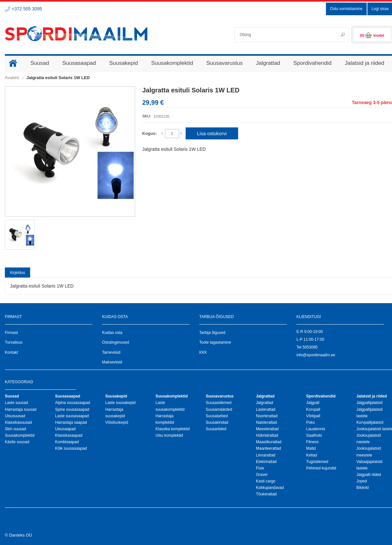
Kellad (311, 455)
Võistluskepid (117, 422)
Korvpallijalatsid (370, 422)
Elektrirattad (266, 462)
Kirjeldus (17, 273)
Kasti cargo (266, 481)
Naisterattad (266, 422)
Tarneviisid (111, 352)
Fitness (312, 442)
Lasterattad (266, 409)
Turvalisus (14, 342)
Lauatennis (316, 429)
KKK (203, 352)
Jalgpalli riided (369, 475)
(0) (372, 35)
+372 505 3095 (27, 9)
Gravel (262, 475)
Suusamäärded (219, 409)
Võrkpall (313, 416)
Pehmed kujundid (321, 468)
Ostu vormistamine (346, 9)
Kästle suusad (17, 442)
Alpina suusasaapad (73, 403)
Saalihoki (314, 435)
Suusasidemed (219, 403)
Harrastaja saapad (71, 422)
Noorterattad (267, 416)
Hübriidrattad (267, 435)
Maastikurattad (269, 442)
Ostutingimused (115, 342)
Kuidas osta (112, 333)
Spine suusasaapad (72, 409)
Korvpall (313, 409)
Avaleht (12, 78)
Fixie (260, 468)
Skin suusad (15, 429)
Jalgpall (313, 403)
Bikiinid (363, 488)
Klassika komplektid (173, 429)
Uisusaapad (65, 429)
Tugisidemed (317, 462)
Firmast (11, 333)
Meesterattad (267, 429)
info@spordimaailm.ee (316, 355)
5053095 (310, 347)
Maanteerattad (268, 448)
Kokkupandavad (270, 488)
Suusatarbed (217, 416)
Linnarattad (266, 455)
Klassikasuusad (18, 422)
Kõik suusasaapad (71, 448)
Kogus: (150, 133)
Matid (311, 448)
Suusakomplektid (20, 435)
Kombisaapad (67, 442)
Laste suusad (16, 403)
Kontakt (12, 352)
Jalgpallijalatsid (369, 403)
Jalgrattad (265, 403)
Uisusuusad (15, 416)
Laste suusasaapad (72, 416)
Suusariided (216, 429)
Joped (362, 481)
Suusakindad (217, 422)
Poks (311, 422)
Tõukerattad (266, 494)
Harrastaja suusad (21, 409)
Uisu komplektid (169, 435)
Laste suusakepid (120, 403)
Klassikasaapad (69, 435)
